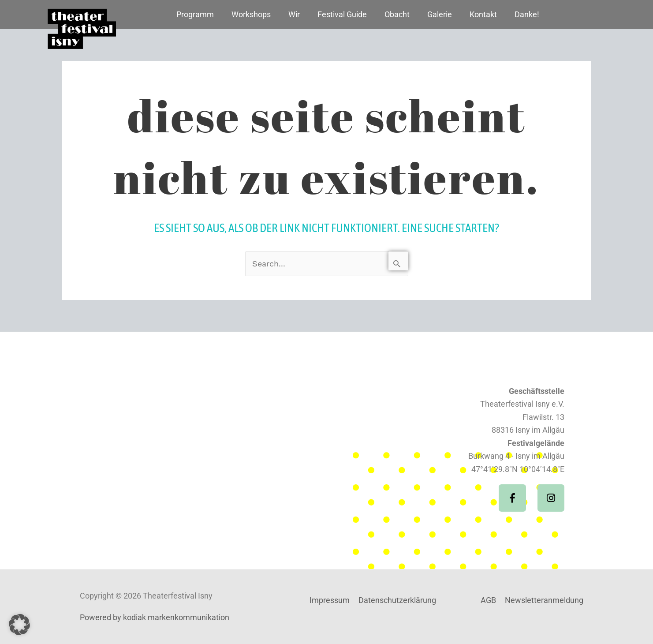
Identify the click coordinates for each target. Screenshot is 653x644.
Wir (294, 14)
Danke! (527, 14)
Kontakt (483, 14)
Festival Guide (342, 14)
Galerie (440, 14)
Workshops (251, 14)
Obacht (397, 14)
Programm (195, 14)
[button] (19, 625)
